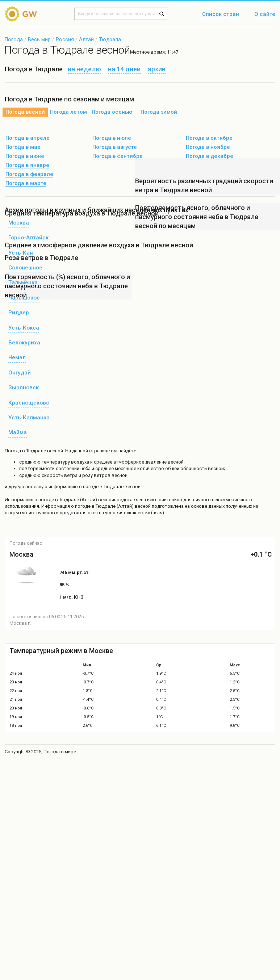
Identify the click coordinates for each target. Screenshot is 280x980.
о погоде (45, 500)
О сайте (265, 14)
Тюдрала (110, 39)
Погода (14, 39)
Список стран (221, 14)
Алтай (86, 39)
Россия (65, 39)
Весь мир (39, 39)
